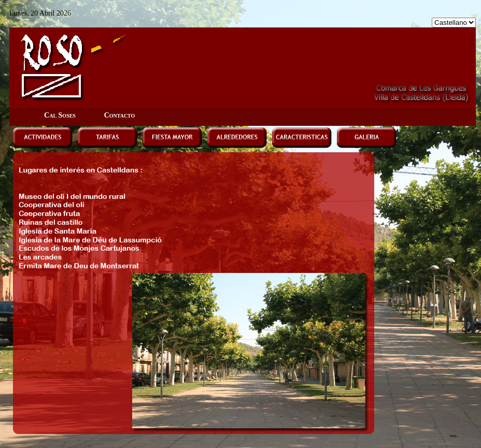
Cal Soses (60, 115)
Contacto (120, 115)
